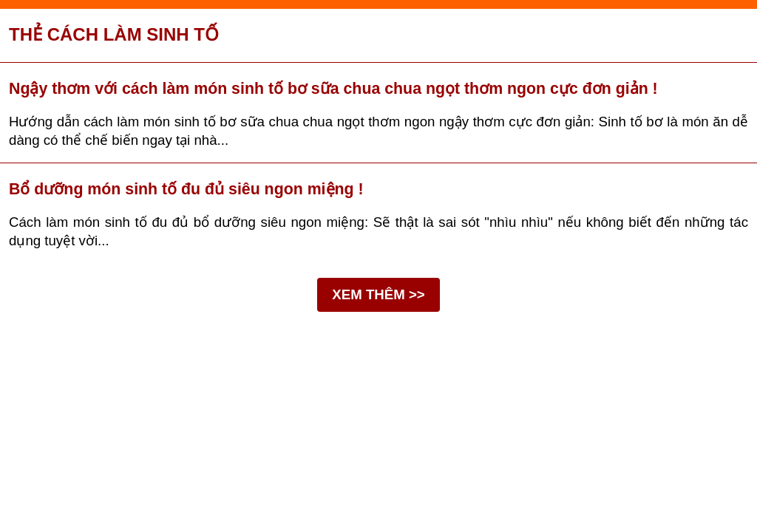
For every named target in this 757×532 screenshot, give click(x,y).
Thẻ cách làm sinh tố (114, 34)
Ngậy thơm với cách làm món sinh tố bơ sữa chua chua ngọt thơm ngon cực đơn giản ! (333, 89)
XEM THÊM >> (378, 294)
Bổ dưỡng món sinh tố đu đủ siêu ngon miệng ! (186, 189)
